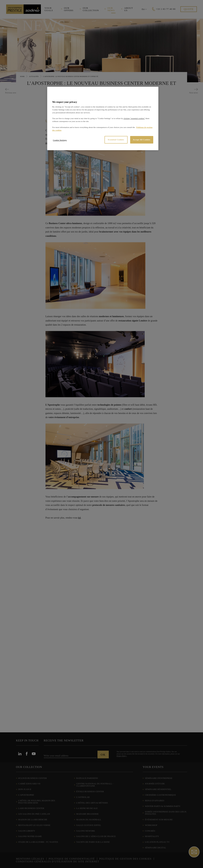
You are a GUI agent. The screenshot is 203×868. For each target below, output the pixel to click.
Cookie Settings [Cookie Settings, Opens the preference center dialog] (60, 140)
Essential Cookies (116, 140)
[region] (103, 118)
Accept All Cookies (142, 140)
